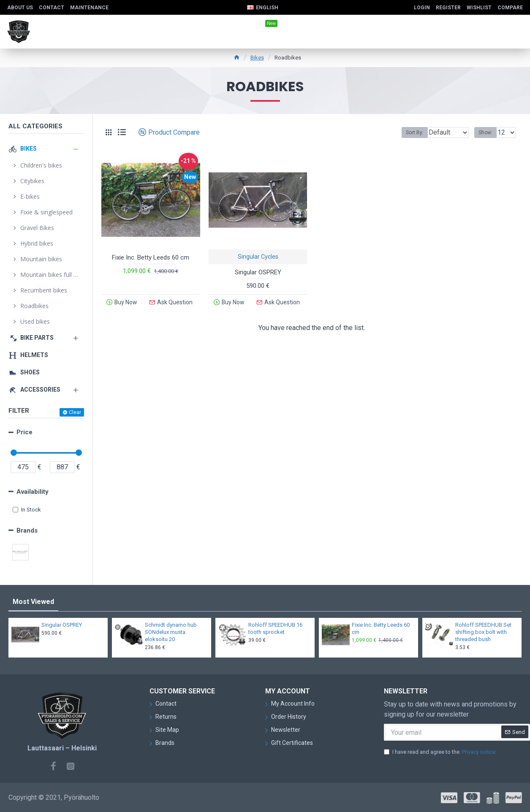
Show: (488, 133)
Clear (75, 412)
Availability (33, 492)
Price (24, 432)
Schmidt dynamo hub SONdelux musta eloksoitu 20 (171, 632)
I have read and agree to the (440, 752)
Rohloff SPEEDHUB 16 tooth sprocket (275, 628)
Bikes (257, 58)
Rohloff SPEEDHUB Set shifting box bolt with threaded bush (483, 632)
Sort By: (408, 133)
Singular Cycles (258, 257)
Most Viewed (33, 602)
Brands (27, 531)
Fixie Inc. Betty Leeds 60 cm (151, 257)
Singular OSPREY (258, 272)
